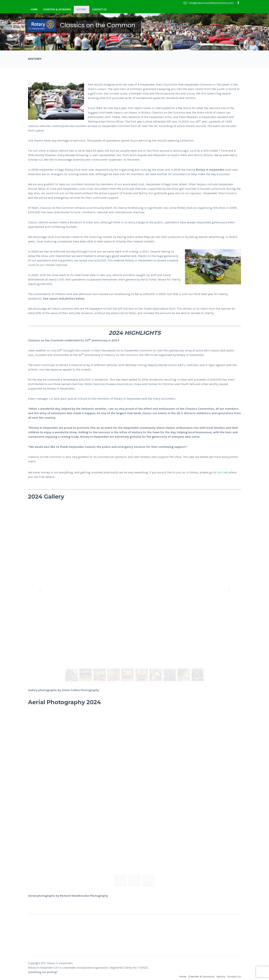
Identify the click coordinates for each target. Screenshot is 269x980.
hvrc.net (222, 472)
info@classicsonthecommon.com (209, 3)
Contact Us (99, 9)
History (82, 9)
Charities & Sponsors (57, 9)
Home (34, 9)
